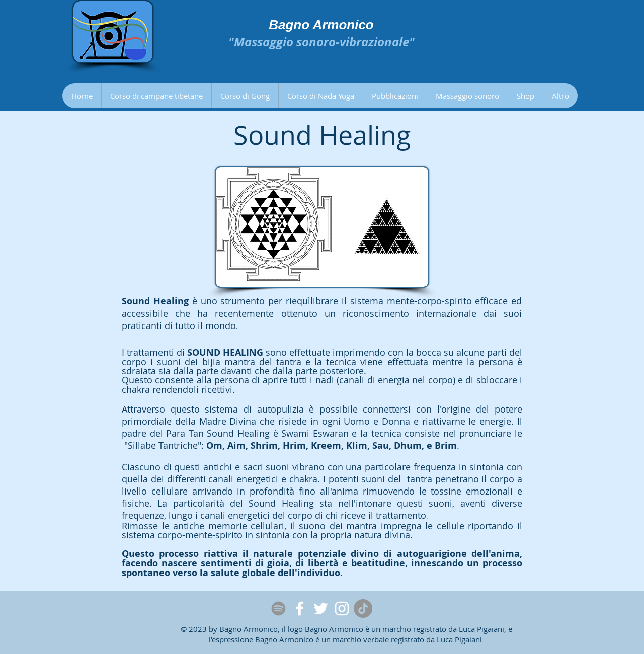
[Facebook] (300, 608)
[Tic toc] (363, 608)
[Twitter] (321, 608)
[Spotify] (278, 608)
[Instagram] (342, 608)
